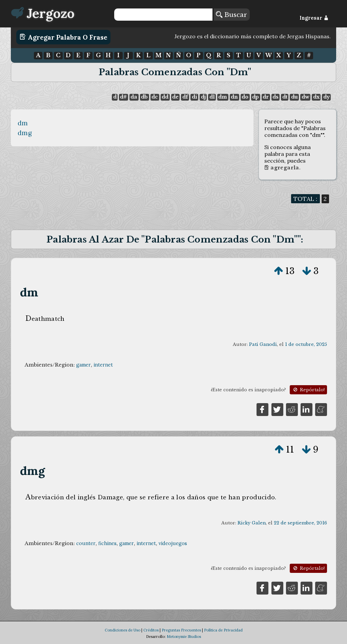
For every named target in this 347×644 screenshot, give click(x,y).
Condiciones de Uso (123, 630)
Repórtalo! (308, 390)
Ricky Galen (252, 523)
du (294, 97)
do (245, 97)
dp (256, 97)
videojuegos (173, 543)
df (185, 97)
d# (123, 97)
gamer (84, 365)
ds (275, 97)
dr (266, 97)
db (144, 97)
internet (103, 365)
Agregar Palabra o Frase (64, 37)
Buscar (231, 15)
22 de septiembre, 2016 (300, 523)
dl (212, 97)
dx (316, 97)
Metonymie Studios (184, 637)
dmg (25, 133)
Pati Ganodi (263, 344)
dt (285, 97)
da (134, 97)
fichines (107, 543)
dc (155, 97)
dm (223, 97)
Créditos (151, 630)
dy (326, 97)
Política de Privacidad (223, 630)
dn (234, 97)
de (175, 97)
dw (305, 97)
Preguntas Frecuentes (181, 630)
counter (86, 543)
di (195, 97)
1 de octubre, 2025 (306, 344)
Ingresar (314, 18)
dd (165, 97)
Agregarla (282, 168)
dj (203, 97)
